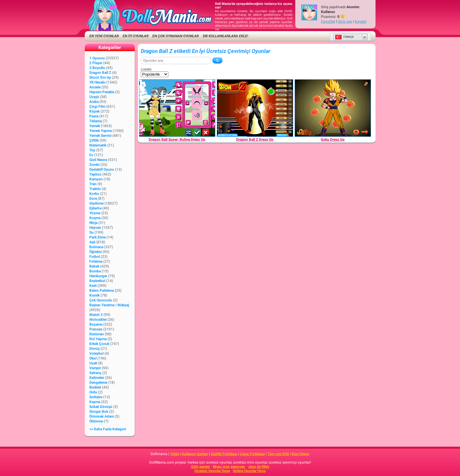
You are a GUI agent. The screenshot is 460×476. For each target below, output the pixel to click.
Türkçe (344, 37)
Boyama (96, 324)
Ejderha (95, 208)
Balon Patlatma (102, 291)
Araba (94, 102)
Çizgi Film (97, 107)
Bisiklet (95, 387)
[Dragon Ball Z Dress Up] (255, 108)
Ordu (93, 392)
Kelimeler (97, 378)
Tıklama (96, 121)
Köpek (94, 111)
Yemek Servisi (100, 136)
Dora (93, 199)
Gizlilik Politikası (224, 454)
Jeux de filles (259, 467)
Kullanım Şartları (195, 454)
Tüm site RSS (278, 454)
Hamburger (98, 276)
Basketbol (97, 281)
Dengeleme (98, 382)
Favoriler (328, 21)
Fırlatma (96, 261)
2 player (96, 63)
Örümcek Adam (102, 416)
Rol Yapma (98, 339)
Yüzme (95, 213)
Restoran (97, 334)
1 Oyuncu (97, 58)
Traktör (95, 189)
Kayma (95, 402)
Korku (94, 194)
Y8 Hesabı (97, 82)
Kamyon (96, 179)
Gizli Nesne (98, 160)
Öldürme (96, 421)
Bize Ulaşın (301, 454)
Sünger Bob (99, 412)
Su (91, 232)
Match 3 (96, 315)
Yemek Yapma (101, 131)
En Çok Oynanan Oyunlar (175, 36)
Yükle (175, 454)
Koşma (95, 218)
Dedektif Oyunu (102, 169)
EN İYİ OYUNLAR (136, 36)
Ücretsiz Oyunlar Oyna (212, 471)
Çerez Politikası (252, 454)
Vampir (95, 368)
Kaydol (361, 21)
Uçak (93, 363)
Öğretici (96, 252)
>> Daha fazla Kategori (108, 429)
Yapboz (95, 174)
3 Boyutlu (97, 68)
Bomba (95, 271)
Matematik (98, 145)
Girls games (200, 467)
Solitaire (96, 397)
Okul (93, 358)
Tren (93, 184)
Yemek (95, 126)
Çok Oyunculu (101, 300)
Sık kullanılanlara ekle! (225, 36)
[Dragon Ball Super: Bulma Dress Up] (177, 108)
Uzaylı (94, 97)
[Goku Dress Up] (333, 108)
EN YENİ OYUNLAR (104, 36)
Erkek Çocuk (99, 344)
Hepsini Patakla (102, 92)
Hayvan (95, 228)
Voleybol (96, 353)
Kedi (93, 286)
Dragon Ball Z (100, 73)
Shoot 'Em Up (100, 77)
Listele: (146, 69)
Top (92, 150)
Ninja (93, 223)
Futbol (95, 257)
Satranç (95, 373)
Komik (94, 295)
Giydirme (96, 203)
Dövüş (94, 349)
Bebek (94, 266)
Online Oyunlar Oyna (249, 471)
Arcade (95, 87)
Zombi (94, 165)
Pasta (94, 116)
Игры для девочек (229, 467)
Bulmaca (96, 247)
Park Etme (98, 237)
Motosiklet (98, 320)
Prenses (96, 329)
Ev (91, 155)
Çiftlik (94, 140)
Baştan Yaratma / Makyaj (109, 305)
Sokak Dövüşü (101, 407)
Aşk (92, 242)
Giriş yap (345, 21)
